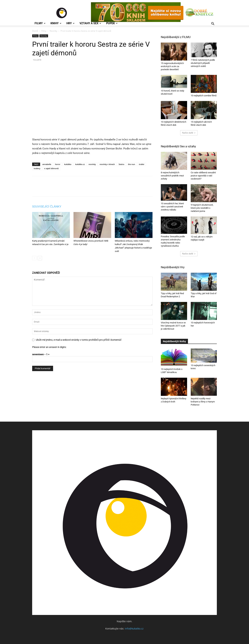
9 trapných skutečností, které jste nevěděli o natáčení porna (202, 208)
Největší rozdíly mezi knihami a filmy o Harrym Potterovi (203, 402)
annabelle (47, 164)
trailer (142, 164)
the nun (132, 164)
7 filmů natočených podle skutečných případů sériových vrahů (203, 63)
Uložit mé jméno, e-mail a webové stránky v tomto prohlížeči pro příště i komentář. (79, 340)
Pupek (112, 23)
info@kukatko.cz (134, 629)
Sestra (121, 164)
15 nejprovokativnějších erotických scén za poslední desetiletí (172, 66)
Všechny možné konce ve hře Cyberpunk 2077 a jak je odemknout (173, 326)
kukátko (68, 164)
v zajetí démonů (51, 168)
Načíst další (189, 133)
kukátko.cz (80, 164)
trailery (37, 168)
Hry (70, 23)
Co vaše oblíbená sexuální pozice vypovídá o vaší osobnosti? (203, 176)
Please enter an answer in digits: (49, 347)
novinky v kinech (107, 164)
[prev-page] (34, 258)
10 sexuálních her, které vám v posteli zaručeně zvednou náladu (172, 207)
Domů (35, 31)
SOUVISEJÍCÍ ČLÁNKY (47, 206)
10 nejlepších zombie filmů (204, 96)
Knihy (56, 23)
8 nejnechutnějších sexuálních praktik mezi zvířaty (172, 176)
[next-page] (40, 258)
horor (58, 164)
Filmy (40, 23)
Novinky (53, 31)
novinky (92, 164)
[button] (213, 24)
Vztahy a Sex (90, 23)
